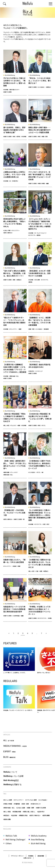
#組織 (47, 183)
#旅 (24, 519)
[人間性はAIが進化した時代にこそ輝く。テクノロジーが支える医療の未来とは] (15, 165)
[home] (27, 4)
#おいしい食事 (8, 800)
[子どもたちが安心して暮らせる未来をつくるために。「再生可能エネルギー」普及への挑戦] (15, 72)
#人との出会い (41, 87)
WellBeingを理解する (12, 785)
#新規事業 (46, 329)
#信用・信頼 (25, 804)
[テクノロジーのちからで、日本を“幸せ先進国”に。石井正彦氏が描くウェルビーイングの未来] (40, 165)
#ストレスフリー (16, 230)
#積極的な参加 (23, 815)
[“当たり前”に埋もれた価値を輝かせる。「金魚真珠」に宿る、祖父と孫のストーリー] (15, 264)
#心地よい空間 (7, 230)
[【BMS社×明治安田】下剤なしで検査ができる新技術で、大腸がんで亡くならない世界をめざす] (15, 407)
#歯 (42, 472)
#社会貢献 (6, 90)
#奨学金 (18, 137)
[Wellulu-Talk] (19, 698)
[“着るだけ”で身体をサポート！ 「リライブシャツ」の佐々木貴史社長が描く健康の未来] (15, 311)
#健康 (20, 329)
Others (9, 843)
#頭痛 (19, 566)
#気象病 (14, 566)
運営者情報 (41, 856)
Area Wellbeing (38, 839)
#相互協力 (48, 87)
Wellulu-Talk (11, 836)
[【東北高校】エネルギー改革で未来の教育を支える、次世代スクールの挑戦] (40, 264)
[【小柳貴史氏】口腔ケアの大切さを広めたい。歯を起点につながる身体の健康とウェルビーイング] (40, 455)
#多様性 (50, 618)
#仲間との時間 (41, 183)
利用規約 (31, 856)
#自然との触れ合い (8, 233)
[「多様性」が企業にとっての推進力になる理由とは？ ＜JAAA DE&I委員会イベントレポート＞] (40, 600)
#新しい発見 (6, 425)
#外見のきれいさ (36, 804)
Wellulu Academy (39, 836)
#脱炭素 (38, 235)
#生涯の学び (15, 181)
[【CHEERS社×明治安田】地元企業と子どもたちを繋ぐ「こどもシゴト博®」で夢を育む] (40, 407)
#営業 (41, 571)
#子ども (43, 425)
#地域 (14, 137)
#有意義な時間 (17, 812)
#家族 (14, 280)
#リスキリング (39, 371)
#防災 (48, 524)
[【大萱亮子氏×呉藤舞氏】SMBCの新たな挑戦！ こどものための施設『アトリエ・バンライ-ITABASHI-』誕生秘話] (15, 359)
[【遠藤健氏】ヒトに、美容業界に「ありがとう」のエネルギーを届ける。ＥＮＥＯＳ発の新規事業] (40, 311)
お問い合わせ (27, 858)
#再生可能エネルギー (14, 90)
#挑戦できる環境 (7, 92)
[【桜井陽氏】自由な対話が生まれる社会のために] (40, 359)
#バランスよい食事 (31, 800)
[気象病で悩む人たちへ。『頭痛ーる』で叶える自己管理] (15, 553)
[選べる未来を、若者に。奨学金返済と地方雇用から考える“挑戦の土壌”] (15, 119)
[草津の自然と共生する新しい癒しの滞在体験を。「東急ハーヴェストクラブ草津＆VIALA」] (15, 214)
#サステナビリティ (42, 618)
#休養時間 (17, 804)
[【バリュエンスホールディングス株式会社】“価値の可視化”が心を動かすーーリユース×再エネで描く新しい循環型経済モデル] (40, 214)
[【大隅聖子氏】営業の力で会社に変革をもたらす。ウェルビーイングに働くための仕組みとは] (40, 553)
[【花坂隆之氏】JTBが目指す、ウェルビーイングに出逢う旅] (15, 505)
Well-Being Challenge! (15, 839)
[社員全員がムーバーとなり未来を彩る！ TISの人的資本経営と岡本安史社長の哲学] (15, 600)
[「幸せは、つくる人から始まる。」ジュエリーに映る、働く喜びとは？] (40, 72)
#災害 (44, 524)
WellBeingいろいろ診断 (13, 776)
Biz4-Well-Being (38, 843)
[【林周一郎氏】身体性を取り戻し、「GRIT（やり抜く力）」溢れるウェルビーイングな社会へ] (15, 455)
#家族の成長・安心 (14, 376)
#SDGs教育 (37, 280)
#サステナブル (32, 235)
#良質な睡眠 (46, 815)
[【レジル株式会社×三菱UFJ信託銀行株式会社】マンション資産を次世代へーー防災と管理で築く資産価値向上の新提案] (40, 505)
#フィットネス (14, 472)
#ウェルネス (13, 425)
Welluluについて (10, 772)
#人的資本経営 (16, 616)
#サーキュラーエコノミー (41, 233)
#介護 (37, 571)
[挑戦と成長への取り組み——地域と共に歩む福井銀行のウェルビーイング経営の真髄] (40, 119)
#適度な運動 (6, 472)
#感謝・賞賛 (45, 137)
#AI (10, 181)
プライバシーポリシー (18, 856)
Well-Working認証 (11, 780)
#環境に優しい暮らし (29, 812)
